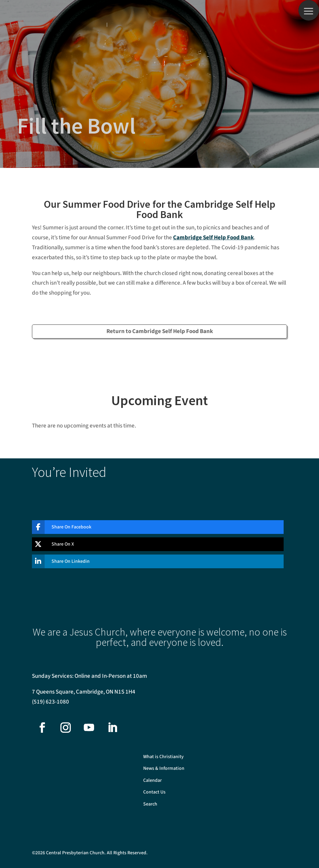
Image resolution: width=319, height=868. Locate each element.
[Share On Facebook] (153, 527)
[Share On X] (153, 544)
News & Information (164, 769)
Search (150, 804)
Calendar (152, 781)
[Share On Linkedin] (153, 561)
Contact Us (154, 792)
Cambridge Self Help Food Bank (213, 238)
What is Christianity (163, 757)
